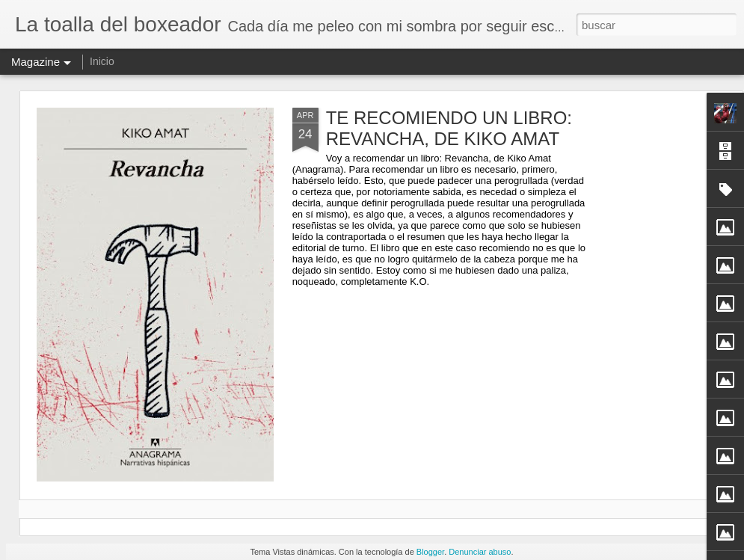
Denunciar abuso (480, 552)
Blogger (430, 552)
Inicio (102, 61)
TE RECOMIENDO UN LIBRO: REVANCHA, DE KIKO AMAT (449, 128)
